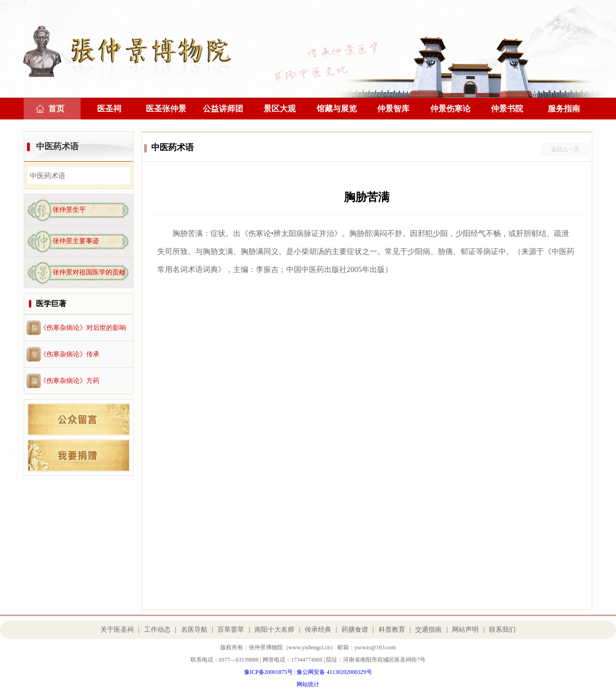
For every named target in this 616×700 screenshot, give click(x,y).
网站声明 (465, 630)
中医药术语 (57, 146)
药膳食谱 (355, 630)
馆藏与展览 (337, 109)
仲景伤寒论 (450, 109)
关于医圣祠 (117, 630)
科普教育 (392, 630)
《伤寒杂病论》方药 (70, 381)
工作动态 (157, 630)
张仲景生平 (69, 210)
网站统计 (308, 684)
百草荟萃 (231, 630)
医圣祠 (109, 109)
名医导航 (194, 630)
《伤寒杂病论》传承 (70, 354)
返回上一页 (565, 149)
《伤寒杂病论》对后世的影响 (83, 328)
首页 (56, 109)
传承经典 (318, 630)
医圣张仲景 (166, 109)
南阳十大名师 (274, 630)
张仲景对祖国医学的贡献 (89, 272)
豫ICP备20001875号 (268, 672)
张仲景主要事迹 (76, 241)
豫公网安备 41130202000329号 (334, 672)
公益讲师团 (223, 109)
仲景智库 (393, 109)
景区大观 (280, 109)
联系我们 (502, 630)
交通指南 (428, 630)
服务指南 (564, 109)
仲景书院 (507, 109)
